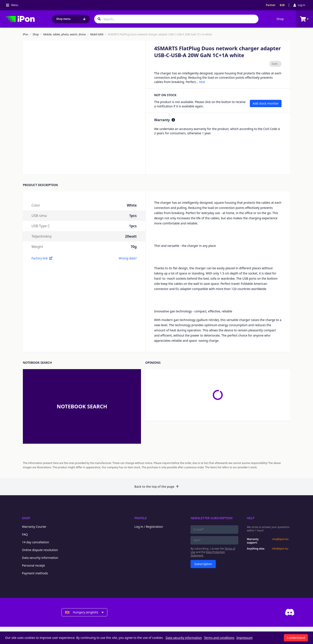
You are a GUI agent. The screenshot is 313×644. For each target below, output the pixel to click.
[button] (68, 163)
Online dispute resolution (40, 550)
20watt (131, 236)
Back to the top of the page (156, 487)
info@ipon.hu (280, 549)
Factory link (42, 258)
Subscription (203, 564)
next (202, 82)
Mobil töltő (97, 34)
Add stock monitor (266, 103)
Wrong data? (128, 258)
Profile (141, 518)
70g (134, 247)
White (132, 205)
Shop (280, 19)
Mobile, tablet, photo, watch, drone (65, 34)
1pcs (133, 216)
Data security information (40, 558)
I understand (296, 638)
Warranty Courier (34, 527)
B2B (282, 5)
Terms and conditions (219, 638)
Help (251, 518)
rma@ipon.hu (280, 539)
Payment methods (35, 573)
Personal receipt (33, 565)
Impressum (245, 638)
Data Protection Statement (208, 554)
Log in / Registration (149, 527)
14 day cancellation (36, 542)
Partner (271, 5)
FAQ (25, 534)
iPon (26, 34)
